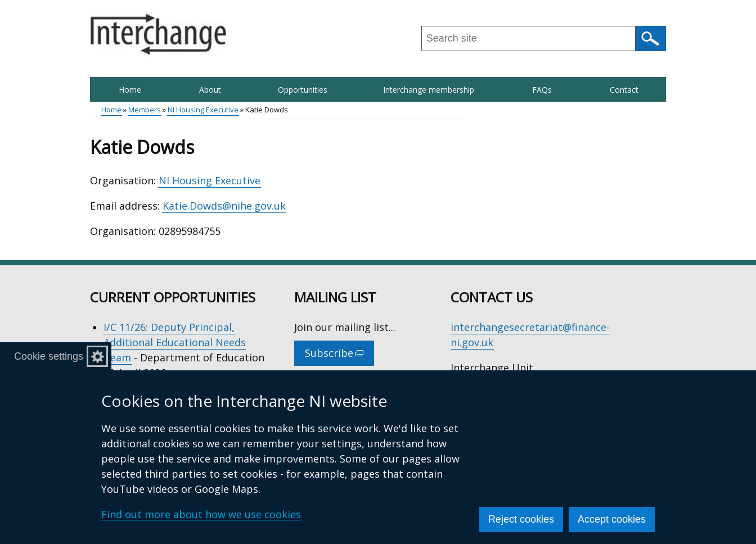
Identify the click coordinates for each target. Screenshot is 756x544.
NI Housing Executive (203, 110)
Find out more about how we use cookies (201, 514)
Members (145, 110)
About (210, 90)
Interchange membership (429, 90)
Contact (624, 90)
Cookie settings (49, 356)
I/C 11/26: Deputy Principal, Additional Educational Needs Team (175, 342)
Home (130, 90)
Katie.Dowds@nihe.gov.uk (224, 206)
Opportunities (303, 90)
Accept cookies (612, 519)
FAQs (542, 90)
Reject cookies (521, 519)
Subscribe (339, 356)
